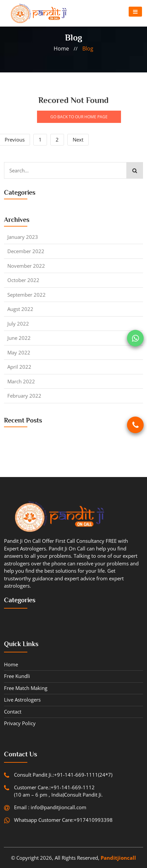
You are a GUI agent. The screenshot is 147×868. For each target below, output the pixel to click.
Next (78, 140)
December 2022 (26, 251)
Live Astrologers (22, 700)
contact (13, 712)
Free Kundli (17, 676)
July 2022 (18, 324)
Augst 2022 (20, 309)
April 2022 (19, 367)
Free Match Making (26, 688)
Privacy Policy (20, 723)
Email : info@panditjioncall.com (50, 807)
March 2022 (21, 381)
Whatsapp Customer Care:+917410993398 (63, 820)
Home (11, 664)
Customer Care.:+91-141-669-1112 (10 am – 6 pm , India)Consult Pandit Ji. (58, 791)
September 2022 (26, 295)
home (61, 48)
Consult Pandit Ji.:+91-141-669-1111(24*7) (63, 775)
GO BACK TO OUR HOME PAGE (79, 117)
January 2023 (23, 237)
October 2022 (23, 280)
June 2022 (19, 338)
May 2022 (19, 352)
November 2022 (26, 266)
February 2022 (24, 396)
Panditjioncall (118, 858)
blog (88, 48)
